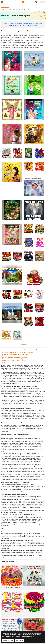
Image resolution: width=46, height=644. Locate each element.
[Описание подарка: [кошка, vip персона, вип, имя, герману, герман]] (40, 229)
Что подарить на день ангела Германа (14, 361)
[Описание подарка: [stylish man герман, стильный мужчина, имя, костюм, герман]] (29, 243)
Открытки (4, 10)
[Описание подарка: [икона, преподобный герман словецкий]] (12, 275)
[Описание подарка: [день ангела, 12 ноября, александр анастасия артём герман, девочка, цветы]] (12, 172)
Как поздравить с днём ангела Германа (15, 357)
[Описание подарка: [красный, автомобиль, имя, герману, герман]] (18, 256)
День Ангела (13, 10)
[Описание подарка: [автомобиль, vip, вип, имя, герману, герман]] (29, 229)
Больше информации (28, 636)
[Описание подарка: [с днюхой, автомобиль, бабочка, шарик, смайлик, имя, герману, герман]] (40, 153)
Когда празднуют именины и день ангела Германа (18, 353)
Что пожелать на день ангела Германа (14, 359)
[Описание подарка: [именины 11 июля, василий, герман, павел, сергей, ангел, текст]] (34, 210)
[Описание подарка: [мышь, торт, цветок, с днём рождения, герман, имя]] (7, 153)
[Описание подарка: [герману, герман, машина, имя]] (40, 308)
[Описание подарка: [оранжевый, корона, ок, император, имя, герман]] (7, 335)
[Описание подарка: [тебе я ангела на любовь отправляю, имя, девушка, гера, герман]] (29, 167)
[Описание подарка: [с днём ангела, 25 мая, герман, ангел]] (34, 61)
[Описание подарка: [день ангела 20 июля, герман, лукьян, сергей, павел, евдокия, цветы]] (34, 186)
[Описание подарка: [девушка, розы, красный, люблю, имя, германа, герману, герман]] (40, 321)
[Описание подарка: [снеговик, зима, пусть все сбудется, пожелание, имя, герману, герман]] (18, 335)
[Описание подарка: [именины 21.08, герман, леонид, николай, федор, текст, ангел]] (12, 234)
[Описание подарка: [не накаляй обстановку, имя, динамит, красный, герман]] (7, 294)
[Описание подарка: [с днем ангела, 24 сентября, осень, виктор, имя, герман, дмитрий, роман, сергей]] (12, 110)
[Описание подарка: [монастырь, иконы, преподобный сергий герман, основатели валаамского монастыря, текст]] (12, 313)
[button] (5, 6)
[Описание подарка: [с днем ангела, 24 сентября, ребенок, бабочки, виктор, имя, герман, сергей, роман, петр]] (34, 110)
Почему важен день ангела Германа (14, 356)
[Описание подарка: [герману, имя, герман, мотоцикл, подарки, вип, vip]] (29, 321)
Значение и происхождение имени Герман (16, 354)
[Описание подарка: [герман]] (40, 256)
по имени (22, 10)
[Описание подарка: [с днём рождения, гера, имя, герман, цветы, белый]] (29, 153)
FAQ (4, 362)
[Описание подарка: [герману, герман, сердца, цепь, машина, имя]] (18, 294)
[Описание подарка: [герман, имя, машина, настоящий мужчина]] (29, 256)
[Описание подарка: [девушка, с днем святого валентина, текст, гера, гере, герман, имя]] (18, 153)
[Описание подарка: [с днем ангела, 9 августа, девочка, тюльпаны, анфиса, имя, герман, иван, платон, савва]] (12, 61)
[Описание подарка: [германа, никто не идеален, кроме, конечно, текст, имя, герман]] (40, 243)
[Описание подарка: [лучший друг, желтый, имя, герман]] (29, 294)
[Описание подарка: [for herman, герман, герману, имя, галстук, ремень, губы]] (29, 308)
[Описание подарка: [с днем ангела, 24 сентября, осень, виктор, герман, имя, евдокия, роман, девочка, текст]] (12, 134)
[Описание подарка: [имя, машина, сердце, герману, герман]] (7, 256)
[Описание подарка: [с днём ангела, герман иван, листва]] (34, 134)
